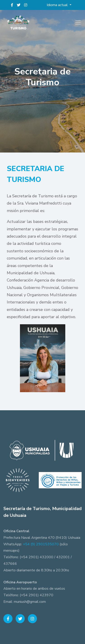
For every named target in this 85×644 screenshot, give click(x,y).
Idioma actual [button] (58, 5)
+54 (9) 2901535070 (41, 544)
